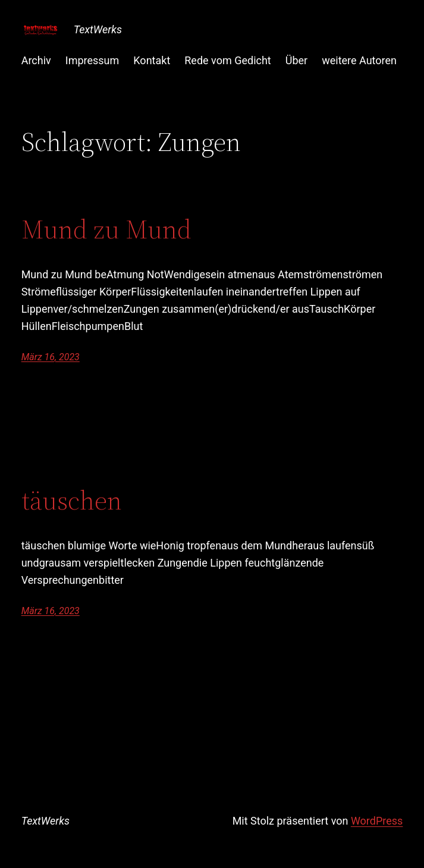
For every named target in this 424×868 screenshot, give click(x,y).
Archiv (36, 60)
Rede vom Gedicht (227, 60)
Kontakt (152, 60)
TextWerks (98, 29)
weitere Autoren (359, 60)
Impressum (92, 60)
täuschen (72, 501)
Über (296, 60)
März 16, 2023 (51, 357)
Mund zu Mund (106, 230)
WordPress (377, 821)
